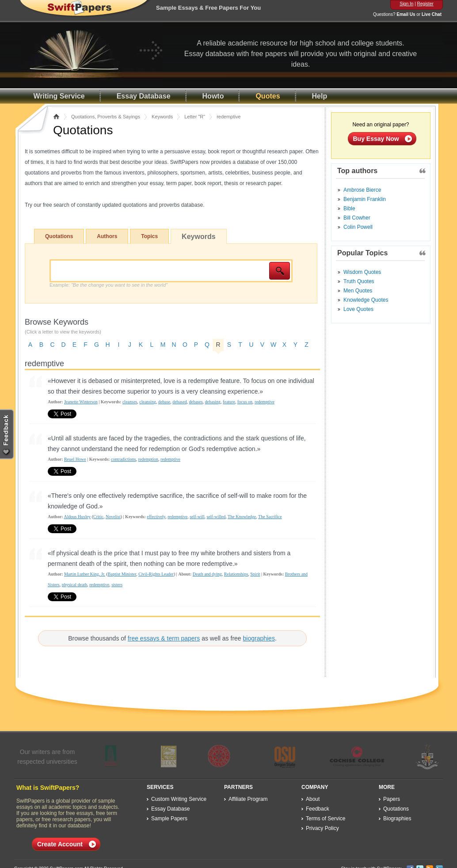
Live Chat (432, 14)
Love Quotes (358, 309)
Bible (349, 208)
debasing (213, 402)
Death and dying (207, 574)
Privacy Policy (322, 828)
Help (320, 96)
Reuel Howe (75, 459)
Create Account (60, 844)
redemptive (265, 402)
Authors (107, 236)
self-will (197, 517)
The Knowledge (242, 517)
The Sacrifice (270, 517)
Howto (213, 96)
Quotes (268, 96)
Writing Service (59, 96)
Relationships (236, 574)
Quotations (59, 236)
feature (229, 402)
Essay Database (144, 96)
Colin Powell (358, 227)
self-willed (216, 517)
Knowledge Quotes (366, 300)
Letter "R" (195, 117)
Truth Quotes (359, 281)
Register (425, 4)
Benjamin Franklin (365, 199)
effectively (156, 517)
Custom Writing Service (179, 799)
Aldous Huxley (77, 517)
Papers (392, 799)
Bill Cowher (357, 218)
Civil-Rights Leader (156, 574)
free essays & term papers (164, 638)
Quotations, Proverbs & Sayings (106, 117)
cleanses (130, 402)
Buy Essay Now (376, 139)
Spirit (255, 574)
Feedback (318, 809)
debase (164, 402)
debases (196, 402)
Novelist (113, 517)
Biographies (397, 819)
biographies (259, 638)
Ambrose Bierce (362, 190)
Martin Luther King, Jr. (85, 574)
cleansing (148, 402)
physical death (74, 585)
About (313, 799)
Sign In (406, 4)
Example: (109, 285)
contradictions (124, 459)
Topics (149, 236)
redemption (149, 459)
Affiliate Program (248, 799)
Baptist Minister (122, 574)
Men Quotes (358, 291)
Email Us (406, 14)
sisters (117, 585)
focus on (245, 402)
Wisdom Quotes (362, 272)
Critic (98, 517)
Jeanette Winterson (81, 402)
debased (179, 402)
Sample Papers (169, 819)
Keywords (162, 117)
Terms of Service (326, 819)
